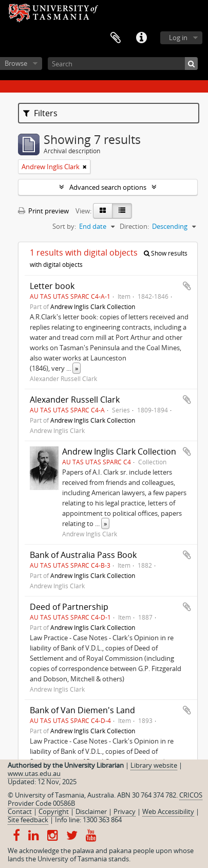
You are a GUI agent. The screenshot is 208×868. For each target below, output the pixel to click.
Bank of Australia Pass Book (83, 555)
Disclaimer (91, 811)
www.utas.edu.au (34, 773)
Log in (178, 38)
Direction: (134, 226)
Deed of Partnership (69, 607)
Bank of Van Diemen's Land (82, 710)
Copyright (54, 811)
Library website (154, 765)
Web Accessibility (168, 811)
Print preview (43, 211)
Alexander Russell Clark (75, 400)
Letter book (52, 286)
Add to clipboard (187, 286)
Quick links (141, 38)
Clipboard (116, 38)
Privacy (125, 811)
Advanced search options (108, 187)
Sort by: (64, 226)
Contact (20, 811)
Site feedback (28, 820)
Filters (40, 113)
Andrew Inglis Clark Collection (93, 306)
